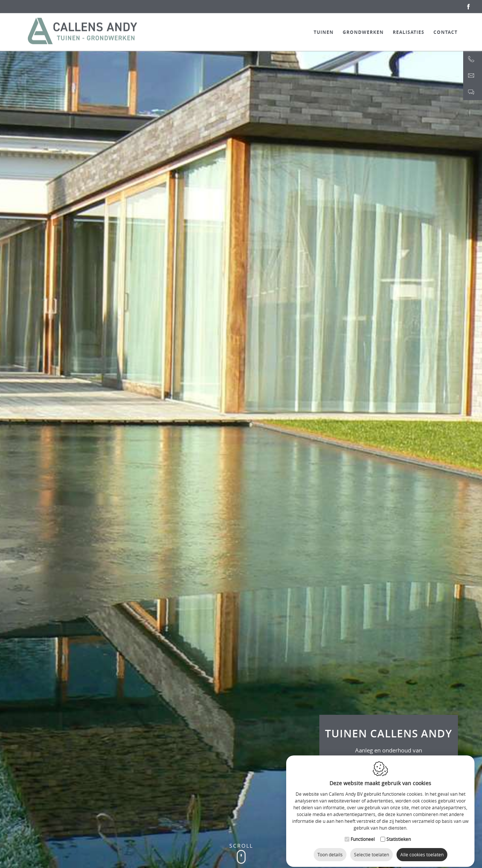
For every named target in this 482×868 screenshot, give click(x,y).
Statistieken (399, 833)
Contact (445, 32)
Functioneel (363, 833)
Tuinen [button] (324, 32)
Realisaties (409, 32)
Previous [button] (120, 127)
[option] (241, 441)
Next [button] (361, 127)
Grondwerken (363, 32)
